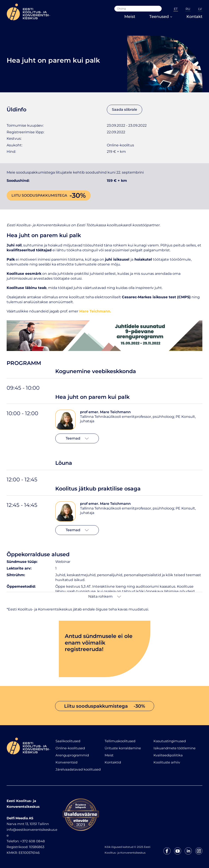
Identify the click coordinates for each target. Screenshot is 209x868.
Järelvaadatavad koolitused (78, 769)
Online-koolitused (70, 748)
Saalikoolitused (68, 741)
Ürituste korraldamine (123, 748)
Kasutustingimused (170, 741)
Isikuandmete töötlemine (174, 748)
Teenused (161, 17)
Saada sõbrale (125, 109)
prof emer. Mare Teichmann (105, 412)
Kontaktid (113, 762)
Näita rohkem (105, 596)
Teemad (77, 438)
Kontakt (194, 17)
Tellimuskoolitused (120, 741)
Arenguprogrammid (72, 755)
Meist (130, 17)
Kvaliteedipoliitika (168, 755)
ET (176, 9)
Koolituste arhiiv (167, 762)
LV (200, 9)
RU (188, 9)
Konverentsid (66, 762)
